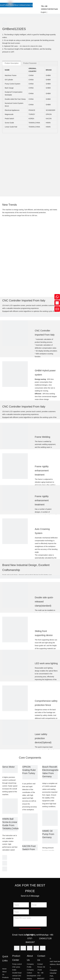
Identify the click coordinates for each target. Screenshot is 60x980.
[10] (15, 595)
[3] (15, 374)
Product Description (12, 63)
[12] (15, 663)
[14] (15, 732)
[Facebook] (17, 949)
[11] (15, 629)
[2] (15, 333)
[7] (15, 498)
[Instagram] (43, 949)
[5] (15, 436)
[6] (15, 466)
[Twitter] (30, 949)
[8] (15, 531)
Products (5, 977)
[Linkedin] (23, 949)
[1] (10, 806)
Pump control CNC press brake (17, 967)
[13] (15, 698)
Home (4, 969)
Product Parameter (30, 63)
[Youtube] (36, 949)
